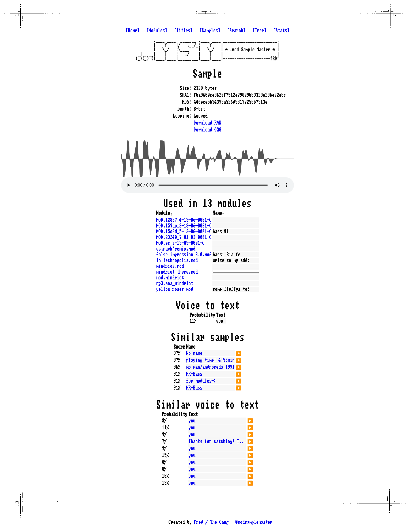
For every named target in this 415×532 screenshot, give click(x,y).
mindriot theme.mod (177, 272)
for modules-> (201, 381)
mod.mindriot (170, 278)
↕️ (171, 213)
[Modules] (157, 31)
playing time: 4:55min (210, 360)
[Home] (133, 31)
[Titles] (183, 31)
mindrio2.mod (170, 266)
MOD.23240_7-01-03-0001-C (184, 237)
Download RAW (207, 123)
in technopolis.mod (177, 260)
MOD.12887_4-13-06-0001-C (184, 220)
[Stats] (281, 31)
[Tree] (259, 31)
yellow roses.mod (175, 289)
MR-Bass (194, 374)
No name (194, 353)
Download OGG (207, 130)
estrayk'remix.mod (176, 249)
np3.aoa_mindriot (175, 283)
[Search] (236, 31)
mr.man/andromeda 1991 (210, 367)
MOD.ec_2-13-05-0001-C (180, 243)
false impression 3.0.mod (184, 255)
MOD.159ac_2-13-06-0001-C (184, 226)
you (192, 421)
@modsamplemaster (254, 522)
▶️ (239, 353)
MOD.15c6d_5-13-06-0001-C (184, 232)
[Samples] (210, 31)
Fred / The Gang (211, 522)
